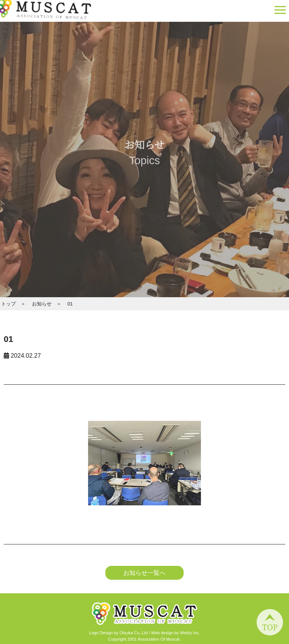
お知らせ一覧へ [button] (144, 573)
